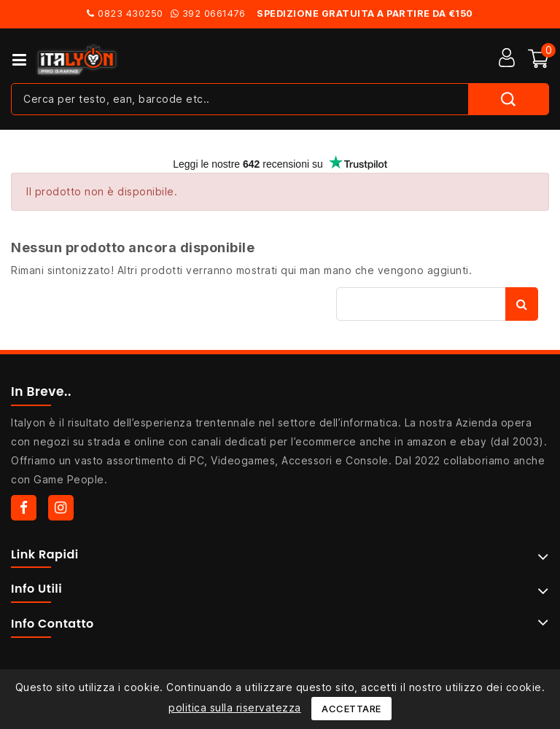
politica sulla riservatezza (235, 707)
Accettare (351, 709)
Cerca (522, 304)
